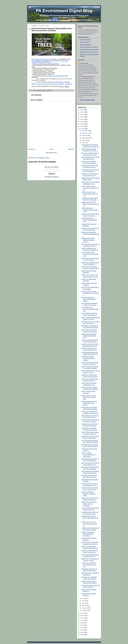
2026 (82, 110)
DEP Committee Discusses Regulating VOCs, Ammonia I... (90, 293)
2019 (82, 126)
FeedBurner (55, 177)
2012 (82, 625)
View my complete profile (87, 100)
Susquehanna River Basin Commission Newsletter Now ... (90, 234)
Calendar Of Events (85, 45)
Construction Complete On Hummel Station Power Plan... (89, 565)
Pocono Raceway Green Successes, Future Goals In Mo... (90, 188)
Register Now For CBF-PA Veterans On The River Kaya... (89, 397)
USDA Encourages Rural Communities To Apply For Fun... (90, 194)
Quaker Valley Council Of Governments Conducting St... (89, 524)
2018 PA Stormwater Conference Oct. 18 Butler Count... (90, 210)
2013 (82, 623)
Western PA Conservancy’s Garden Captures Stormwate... (89, 504)
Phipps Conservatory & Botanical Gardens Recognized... (88, 534)
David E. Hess (84, 63)
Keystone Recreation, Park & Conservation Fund (54, 76)
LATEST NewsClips (85, 40)
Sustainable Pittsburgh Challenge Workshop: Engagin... (88, 358)
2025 (82, 112)
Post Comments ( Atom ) (43, 158)
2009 (82, 632)
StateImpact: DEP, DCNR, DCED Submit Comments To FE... (90, 204)
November (85, 133)
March (84, 606)
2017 (82, 613)
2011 (82, 628)
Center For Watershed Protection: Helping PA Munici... (89, 494)
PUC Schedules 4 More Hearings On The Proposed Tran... (90, 254)
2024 (82, 114)
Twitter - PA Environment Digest (89, 47)
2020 (82, 124)
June (83, 598)
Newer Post (32, 149)
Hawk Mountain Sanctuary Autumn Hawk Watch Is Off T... (90, 518)
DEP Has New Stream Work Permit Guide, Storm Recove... (89, 403)
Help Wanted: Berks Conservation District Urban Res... (90, 309)
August (84, 140)
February (84, 608)
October (84, 136)
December (85, 131)
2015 (82, 618)
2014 (82, 620)
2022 (82, 119)
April (83, 603)
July (83, 143)
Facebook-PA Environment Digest (89, 49)
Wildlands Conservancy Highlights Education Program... (88, 240)
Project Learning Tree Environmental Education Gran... (89, 220)
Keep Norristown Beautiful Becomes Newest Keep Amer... (89, 336)
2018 (82, 129)
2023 (82, 117)
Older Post (71, 149)
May (83, 601)
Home (51, 149)
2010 (82, 630)
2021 (82, 122)
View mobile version (51, 152)
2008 (82, 635)
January (84, 610)
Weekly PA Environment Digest (89, 52)
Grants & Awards (85, 42)
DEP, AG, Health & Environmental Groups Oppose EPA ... (88, 455)
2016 (82, 616)
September (85, 138)
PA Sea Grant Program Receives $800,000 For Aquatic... (89, 299)
